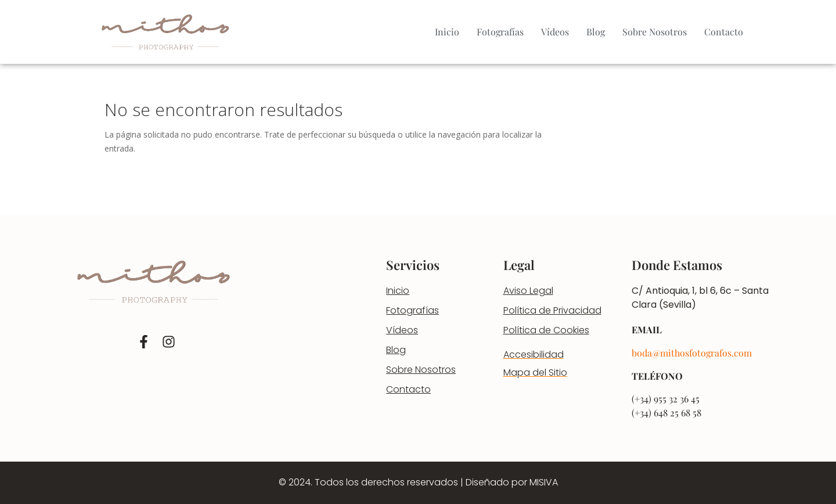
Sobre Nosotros (655, 32)
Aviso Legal (528, 291)
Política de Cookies (546, 330)
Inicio (447, 32)
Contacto (724, 32)
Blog (596, 32)
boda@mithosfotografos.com (692, 353)
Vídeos (555, 32)
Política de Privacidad (552, 310)
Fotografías (500, 32)
